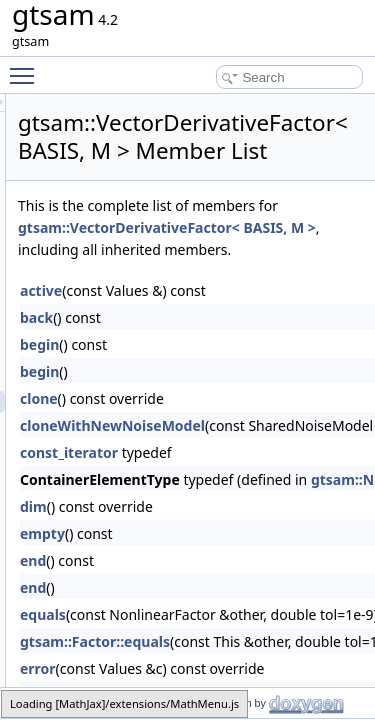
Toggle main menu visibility (27, 67)
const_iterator (182, 524)
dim (146, 578)
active (154, 362)
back (149, 389)
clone (152, 470)
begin (152, 416)
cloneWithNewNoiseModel (225, 497)
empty (155, 605)
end (146, 632)
